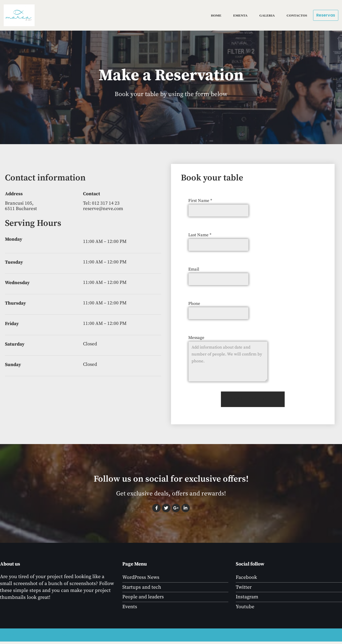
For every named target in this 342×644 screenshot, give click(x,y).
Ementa (240, 15)
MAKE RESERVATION (253, 401)
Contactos (297, 15)
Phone (194, 304)
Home (215, 15)
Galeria (267, 15)
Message (196, 339)
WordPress (56, 637)
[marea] (20, 15)
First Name (200, 201)
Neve (9, 637)
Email (194, 270)
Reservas (326, 15)
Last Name (200, 235)
